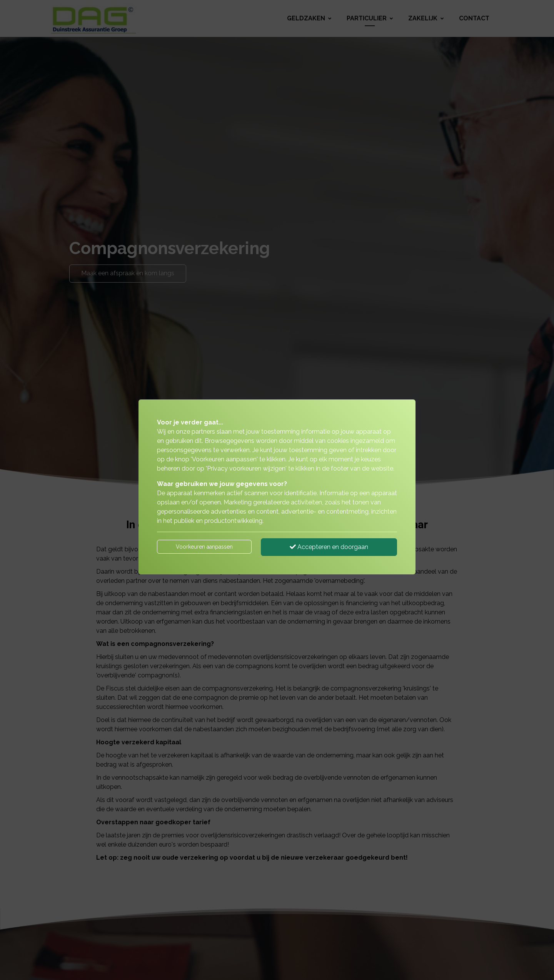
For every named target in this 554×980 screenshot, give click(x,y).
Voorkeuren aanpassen (204, 547)
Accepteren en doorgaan (329, 547)
